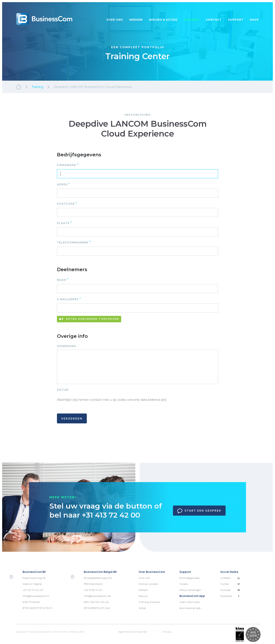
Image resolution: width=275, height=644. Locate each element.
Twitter (230, 584)
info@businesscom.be (97, 596)
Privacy (167, 632)
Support (236, 20)
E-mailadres (69, 299)
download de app (190, 608)
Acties (142, 608)
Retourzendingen (190, 590)
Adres (63, 184)
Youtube (230, 590)
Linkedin (230, 578)
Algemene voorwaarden (133, 632)
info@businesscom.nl (36, 596)
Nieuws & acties (163, 20)
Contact (214, 20)
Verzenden (72, 419)
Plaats (64, 223)
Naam (63, 280)
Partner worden (148, 584)
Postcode (67, 204)
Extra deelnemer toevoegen (89, 319)
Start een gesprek (199, 511)
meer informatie (189, 602)
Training (192, 20)
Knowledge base (189, 578)
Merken (136, 20)
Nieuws (143, 596)
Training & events (149, 602)
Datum (63, 390)
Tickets (184, 584)
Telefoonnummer (74, 242)
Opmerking (67, 346)
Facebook (230, 596)
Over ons (115, 20)
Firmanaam (68, 165)
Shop (254, 20)
